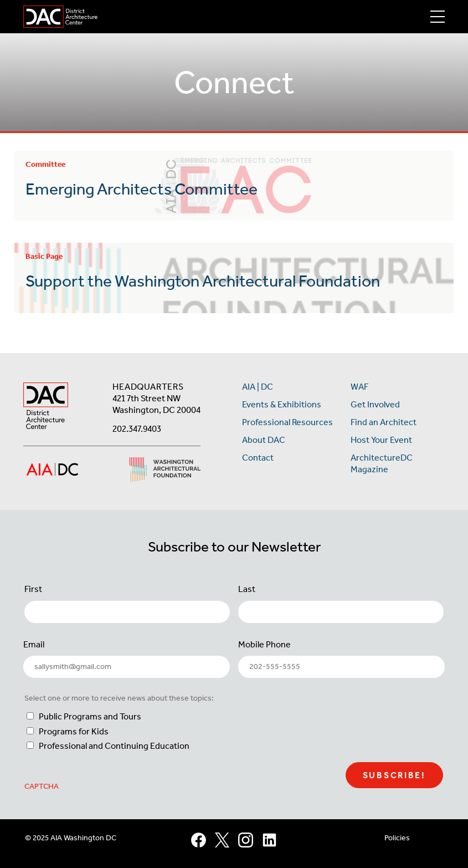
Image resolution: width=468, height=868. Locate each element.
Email (34, 644)
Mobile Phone (264, 644)
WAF (359, 387)
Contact (258, 458)
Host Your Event (381, 440)
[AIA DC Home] (46, 407)
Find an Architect (384, 422)
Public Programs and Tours (90, 716)
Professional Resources (287, 422)
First (33, 589)
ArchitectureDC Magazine (382, 463)
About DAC (264, 440)
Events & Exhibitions (282, 404)
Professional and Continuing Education (114, 746)
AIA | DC (258, 387)
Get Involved (375, 404)
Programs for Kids (74, 731)
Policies (397, 838)
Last (247, 589)
